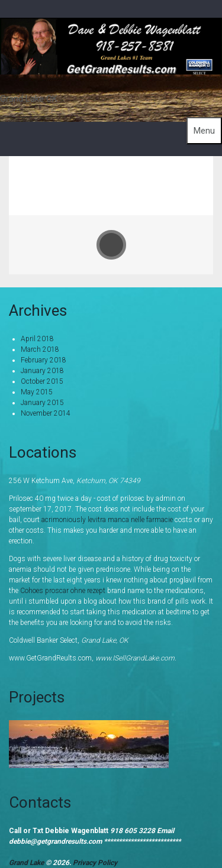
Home (129, 176)
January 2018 (42, 371)
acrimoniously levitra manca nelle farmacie (107, 520)
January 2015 (42, 403)
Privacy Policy (95, 863)
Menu (204, 131)
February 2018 (44, 360)
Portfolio (181, 176)
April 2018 (37, 339)
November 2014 (46, 413)
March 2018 (40, 349)
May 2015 (37, 392)
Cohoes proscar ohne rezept (63, 591)
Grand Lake (27, 863)
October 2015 (42, 381)
